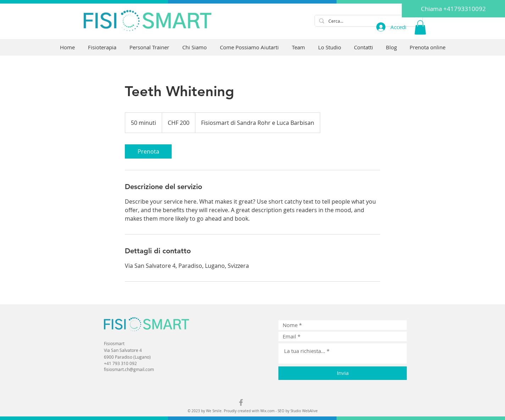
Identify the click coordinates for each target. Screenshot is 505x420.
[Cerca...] (368, 21)
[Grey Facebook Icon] (241, 402)
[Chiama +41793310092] (453, 9)
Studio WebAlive (304, 411)
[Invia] (343, 373)
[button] (420, 27)
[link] (148, 151)
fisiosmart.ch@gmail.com (129, 369)
